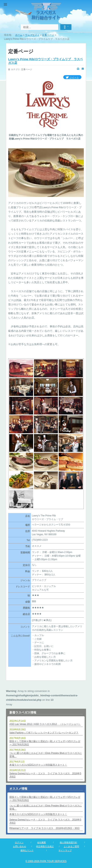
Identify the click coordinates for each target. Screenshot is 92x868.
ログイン (19, 842)
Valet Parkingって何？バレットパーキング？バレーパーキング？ (44, 733)
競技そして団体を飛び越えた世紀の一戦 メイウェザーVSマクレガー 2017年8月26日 (45, 743)
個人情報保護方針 (68, 842)
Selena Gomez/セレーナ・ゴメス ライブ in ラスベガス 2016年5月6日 (45, 775)
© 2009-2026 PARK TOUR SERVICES (46, 861)
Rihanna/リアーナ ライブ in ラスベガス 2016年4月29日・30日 (45, 828)
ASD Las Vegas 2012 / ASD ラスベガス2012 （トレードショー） (45, 724)
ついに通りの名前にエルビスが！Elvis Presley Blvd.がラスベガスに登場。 (46, 755)
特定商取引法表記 (45, 846)
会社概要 (42, 842)
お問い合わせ (20, 846)
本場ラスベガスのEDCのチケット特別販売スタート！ (38, 765)
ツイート (72, 78)
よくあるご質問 (71, 846)
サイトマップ (65, 850)
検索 (65, 27)
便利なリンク (27, 850)
